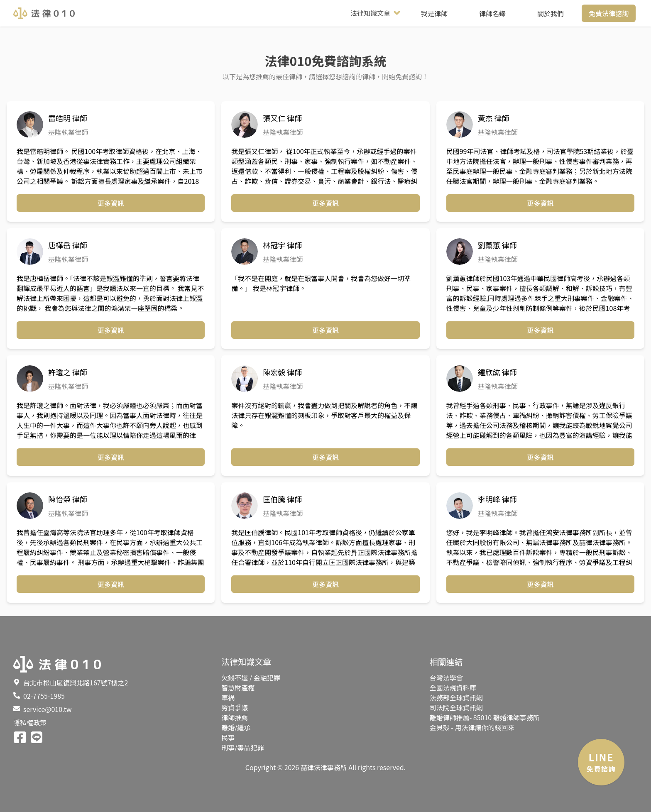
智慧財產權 (238, 687)
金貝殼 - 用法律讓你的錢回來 (472, 727)
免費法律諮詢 (609, 13)
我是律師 (434, 13)
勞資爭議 (235, 707)
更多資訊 (111, 203)
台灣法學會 (446, 677)
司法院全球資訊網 (456, 707)
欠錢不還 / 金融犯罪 (251, 677)
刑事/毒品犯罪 (242, 747)
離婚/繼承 (236, 727)
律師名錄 (492, 13)
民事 (228, 737)
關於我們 (551, 13)
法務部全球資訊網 (456, 697)
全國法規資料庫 (453, 687)
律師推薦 (235, 717)
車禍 (228, 697)
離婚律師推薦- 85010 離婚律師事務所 (485, 717)
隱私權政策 (30, 722)
